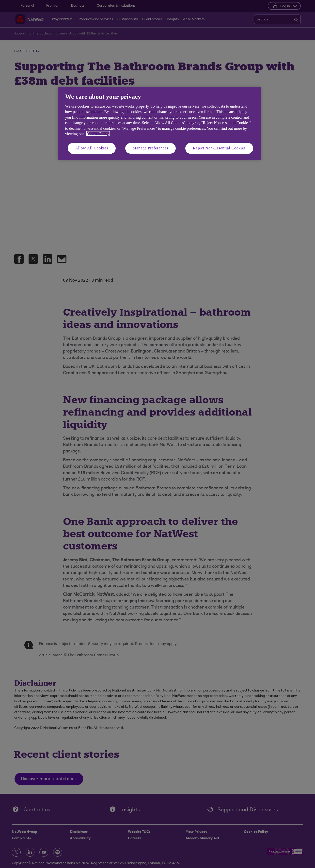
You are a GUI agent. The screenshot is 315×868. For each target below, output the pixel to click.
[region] (159, 123)
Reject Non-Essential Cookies (219, 148)
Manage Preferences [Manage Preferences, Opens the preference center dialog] (150, 148)
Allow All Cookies (92, 148)
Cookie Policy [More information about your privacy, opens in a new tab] (98, 134)
